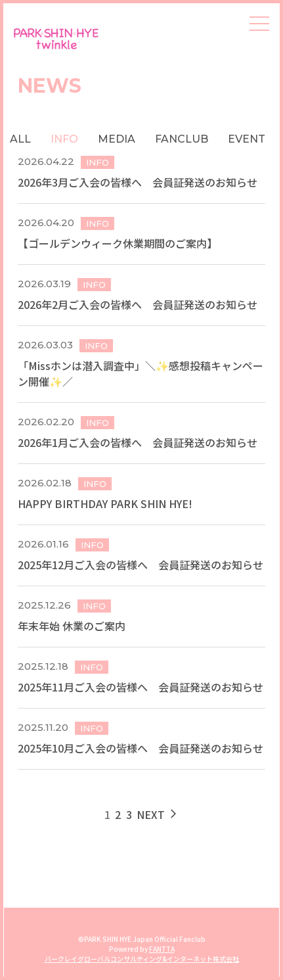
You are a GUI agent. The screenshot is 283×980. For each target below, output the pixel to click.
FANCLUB (182, 139)
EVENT (247, 139)
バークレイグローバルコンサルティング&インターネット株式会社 (142, 959)
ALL (20, 139)
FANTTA (162, 949)
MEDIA (117, 139)
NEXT (158, 814)
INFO (64, 139)
